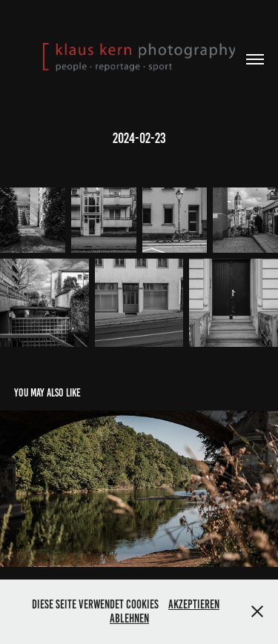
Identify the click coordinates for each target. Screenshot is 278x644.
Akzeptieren (194, 604)
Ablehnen (129, 618)
